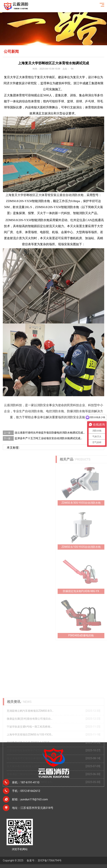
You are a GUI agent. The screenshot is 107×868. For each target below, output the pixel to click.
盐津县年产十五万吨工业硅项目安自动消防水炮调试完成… (48, 438)
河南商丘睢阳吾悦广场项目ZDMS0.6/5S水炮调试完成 (30, 814)
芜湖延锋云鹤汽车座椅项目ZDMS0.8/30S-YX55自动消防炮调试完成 (30, 742)
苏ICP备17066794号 (50, 860)
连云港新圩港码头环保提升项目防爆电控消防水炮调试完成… (50, 433)
